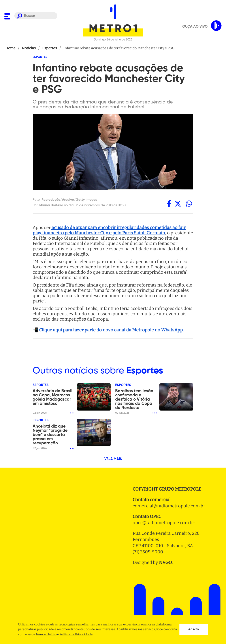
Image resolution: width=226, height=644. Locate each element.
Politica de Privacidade (76, 634)
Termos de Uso (46, 634)
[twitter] (178, 204)
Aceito (194, 629)
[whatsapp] (189, 204)
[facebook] (169, 204)
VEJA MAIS (113, 459)
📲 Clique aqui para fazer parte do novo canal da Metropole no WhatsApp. (108, 330)
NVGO (165, 562)
